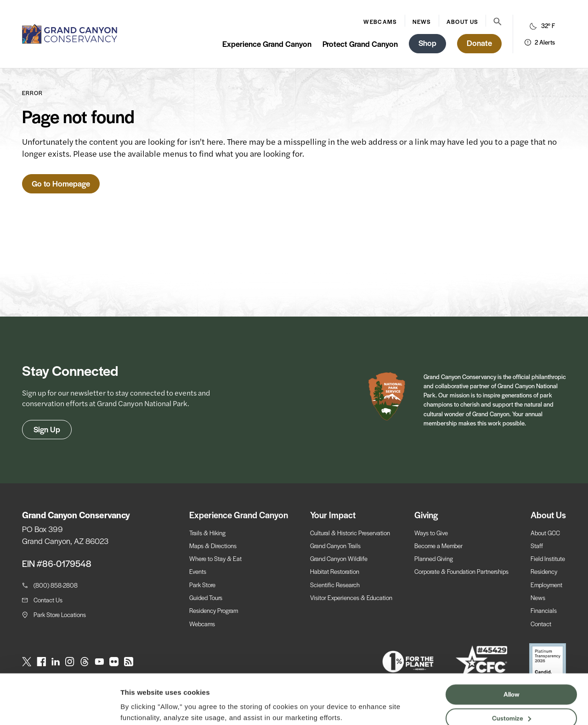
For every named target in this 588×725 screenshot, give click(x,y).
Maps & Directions (213, 546)
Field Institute (548, 558)
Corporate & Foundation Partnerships (461, 571)
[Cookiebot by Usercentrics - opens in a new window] (59, 707)
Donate (479, 43)
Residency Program (214, 610)
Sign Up (47, 429)
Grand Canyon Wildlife (339, 558)
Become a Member (438, 546)
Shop (427, 43)
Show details (142, 707)
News (421, 22)
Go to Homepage (61, 183)
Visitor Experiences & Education (351, 598)
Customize (512, 681)
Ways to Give (431, 533)
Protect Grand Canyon (360, 44)
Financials (544, 610)
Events (198, 571)
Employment (546, 585)
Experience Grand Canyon (267, 44)
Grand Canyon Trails (335, 546)
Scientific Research (335, 585)
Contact (541, 624)
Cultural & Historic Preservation (350, 533)
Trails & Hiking (207, 533)
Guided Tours (206, 598)
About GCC (545, 533)
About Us (462, 22)
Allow (512, 658)
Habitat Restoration (335, 571)
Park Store (202, 585)
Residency (544, 571)
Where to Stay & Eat (215, 558)
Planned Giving (434, 558)
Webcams (380, 22)
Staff (537, 546)
